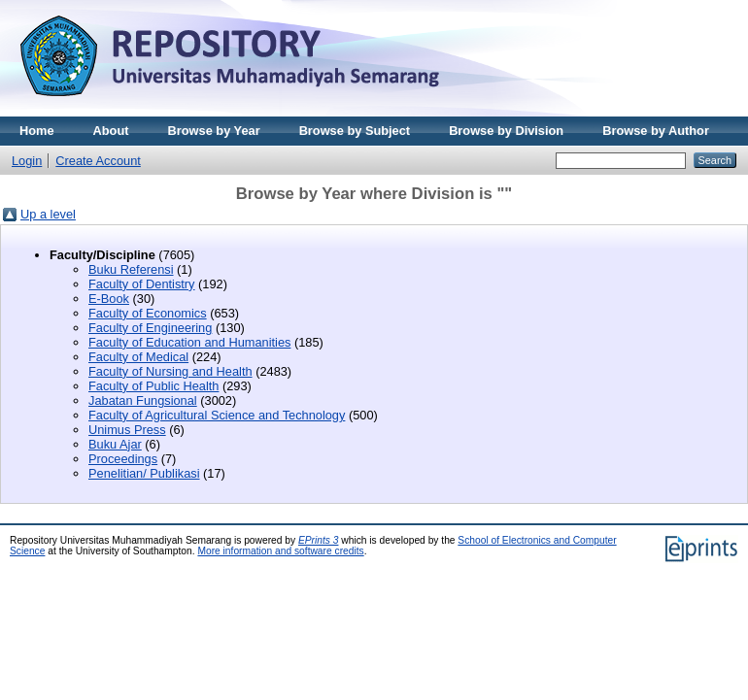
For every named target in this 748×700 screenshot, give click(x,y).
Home (37, 131)
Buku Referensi (131, 269)
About (111, 131)
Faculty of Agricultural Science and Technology (217, 415)
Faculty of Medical (138, 357)
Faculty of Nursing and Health (170, 371)
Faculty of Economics (148, 313)
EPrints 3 (319, 540)
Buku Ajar (115, 444)
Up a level (48, 214)
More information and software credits (280, 551)
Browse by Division (506, 131)
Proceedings (123, 459)
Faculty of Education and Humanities (189, 342)
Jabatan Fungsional (143, 400)
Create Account (98, 161)
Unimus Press (127, 430)
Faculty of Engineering (150, 328)
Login (27, 161)
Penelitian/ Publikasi (144, 473)
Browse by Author (656, 131)
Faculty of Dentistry (142, 284)
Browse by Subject (355, 131)
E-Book (109, 299)
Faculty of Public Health (153, 386)
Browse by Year (214, 131)
